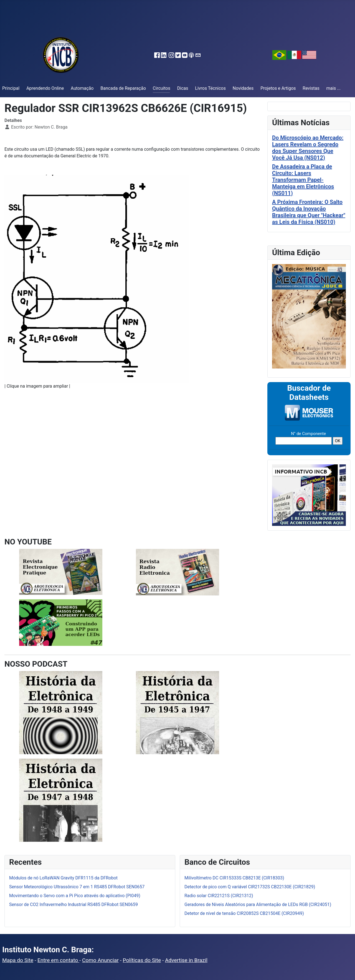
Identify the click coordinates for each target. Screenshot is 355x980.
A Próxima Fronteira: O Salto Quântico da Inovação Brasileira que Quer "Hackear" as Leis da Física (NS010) (309, 212)
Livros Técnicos (210, 88)
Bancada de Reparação (123, 88)
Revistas (311, 88)
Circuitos (162, 88)
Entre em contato (58, 960)
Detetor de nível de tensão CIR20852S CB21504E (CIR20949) (244, 913)
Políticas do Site (142, 960)
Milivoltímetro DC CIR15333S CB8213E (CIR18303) (234, 878)
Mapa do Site (18, 960)
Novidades (243, 88)
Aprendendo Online (45, 88)
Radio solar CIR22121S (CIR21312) (219, 896)
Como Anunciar (100, 960)
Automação (82, 88)
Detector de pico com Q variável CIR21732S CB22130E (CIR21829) (250, 887)
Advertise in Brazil (186, 960)
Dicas (183, 88)
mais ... (333, 88)
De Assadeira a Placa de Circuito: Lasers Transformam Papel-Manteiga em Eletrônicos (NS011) (303, 180)
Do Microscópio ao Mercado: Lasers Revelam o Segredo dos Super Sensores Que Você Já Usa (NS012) (308, 148)
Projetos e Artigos (278, 88)
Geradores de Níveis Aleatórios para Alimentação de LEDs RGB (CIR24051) (258, 904)
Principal (11, 88)
